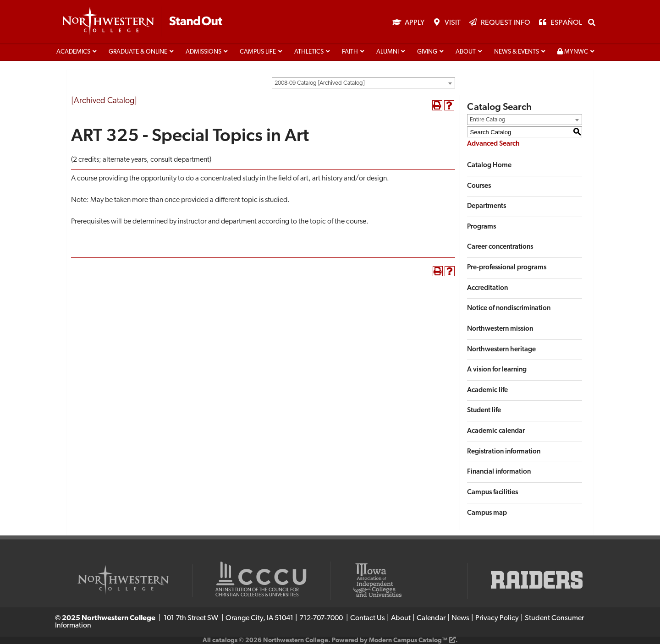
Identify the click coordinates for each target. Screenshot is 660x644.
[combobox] (363, 83)
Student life (484, 411)
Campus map (487, 513)
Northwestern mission (500, 329)
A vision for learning (497, 370)
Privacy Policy (497, 618)
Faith (350, 52)
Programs (481, 227)
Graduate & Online (138, 52)
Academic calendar (496, 431)
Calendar (431, 618)
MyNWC (573, 52)
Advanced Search (493, 144)
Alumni (388, 52)
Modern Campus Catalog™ (408, 641)
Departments (487, 206)
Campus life (258, 52)
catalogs (225, 641)
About (466, 52)
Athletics (309, 52)
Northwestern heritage (501, 350)
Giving (427, 52)
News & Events (517, 52)
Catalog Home (489, 166)
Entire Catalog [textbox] (488, 120)
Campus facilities (492, 493)
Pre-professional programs (507, 268)
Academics (73, 52)
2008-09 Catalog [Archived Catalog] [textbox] (319, 83)
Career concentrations (500, 247)
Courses (479, 186)
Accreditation (487, 288)
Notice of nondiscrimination (509, 308)
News (460, 618)
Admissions (203, 52)
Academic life (487, 390)
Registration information (504, 452)
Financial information (499, 472)
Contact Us (368, 618)
